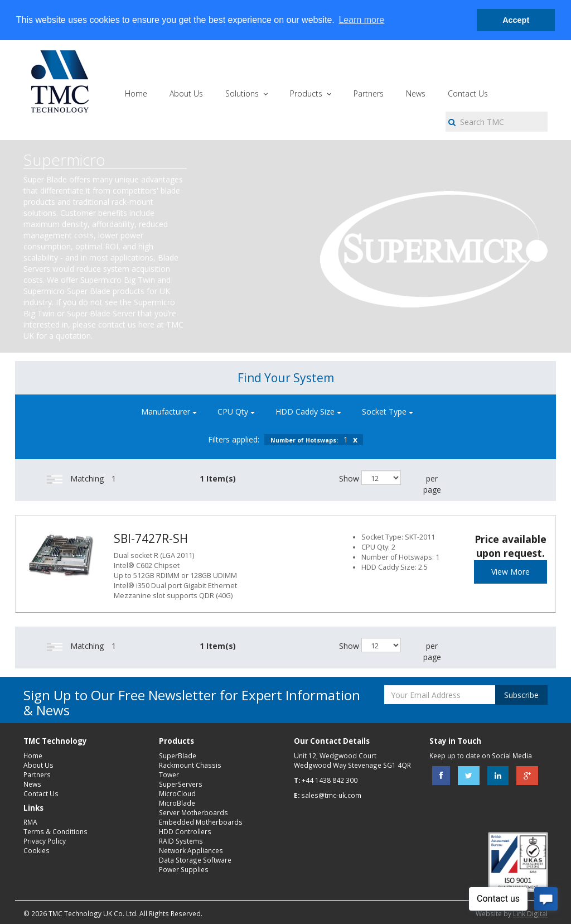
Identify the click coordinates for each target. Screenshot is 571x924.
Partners (37, 774)
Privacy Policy (45, 841)
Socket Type (388, 412)
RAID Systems (181, 841)
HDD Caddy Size (308, 412)
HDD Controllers (185, 831)
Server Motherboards (193, 812)
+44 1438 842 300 (330, 780)
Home (33, 755)
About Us (38, 765)
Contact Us (41, 793)
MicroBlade (177, 803)
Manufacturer (169, 412)
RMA (30, 822)
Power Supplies (184, 869)
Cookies (37, 850)
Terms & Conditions (55, 831)
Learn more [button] (361, 20)
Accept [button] (516, 20)
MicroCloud (177, 793)
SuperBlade (178, 755)
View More (510, 572)
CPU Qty (236, 412)
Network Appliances (191, 850)
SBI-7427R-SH (151, 538)
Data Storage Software (195, 860)
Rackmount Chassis (190, 765)
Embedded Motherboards (201, 822)
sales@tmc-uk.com (331, 795)
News (32, 784)
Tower (169, 774)
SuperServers (181, 784)
